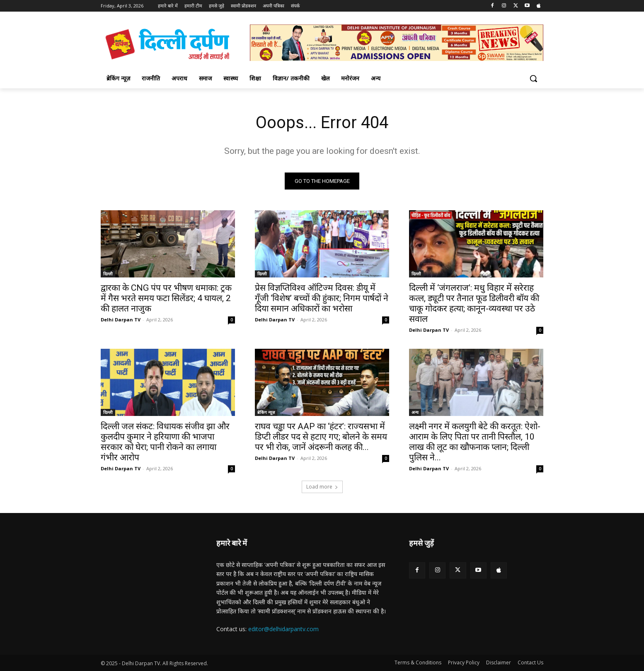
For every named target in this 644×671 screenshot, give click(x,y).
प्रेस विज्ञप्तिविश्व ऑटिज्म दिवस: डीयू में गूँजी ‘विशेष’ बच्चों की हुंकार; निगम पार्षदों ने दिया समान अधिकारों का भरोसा (322, 298)
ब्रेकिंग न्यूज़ (266, 412)
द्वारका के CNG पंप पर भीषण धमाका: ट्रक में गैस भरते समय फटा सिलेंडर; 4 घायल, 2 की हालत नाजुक (166, 298)
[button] (533, 78)
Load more (322, 487)
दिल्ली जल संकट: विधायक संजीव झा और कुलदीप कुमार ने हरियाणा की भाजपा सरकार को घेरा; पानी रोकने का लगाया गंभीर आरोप (165, 442)
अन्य (415, 412)
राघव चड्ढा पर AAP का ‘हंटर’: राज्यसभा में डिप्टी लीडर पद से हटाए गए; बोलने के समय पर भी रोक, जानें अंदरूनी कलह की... (321, 437)
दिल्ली (108, 274)
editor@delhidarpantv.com (283, 629)
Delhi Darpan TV (121, 320)
